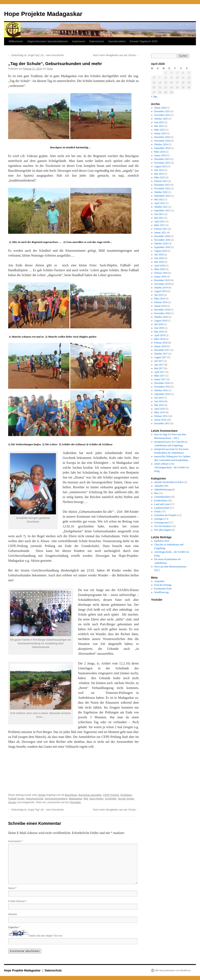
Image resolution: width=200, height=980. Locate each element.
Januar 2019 (160, 306)
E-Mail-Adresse (17, 901)
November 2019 (162, 284)
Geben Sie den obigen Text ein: (46, 936)
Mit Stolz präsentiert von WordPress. (173, 970)
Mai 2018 (159, 332)
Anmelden (159, 581)
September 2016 (162, 394)
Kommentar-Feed (163, 589)
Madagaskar (75, 799)
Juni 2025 (159, 122)
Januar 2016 (160, 420)
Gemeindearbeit (162, 497)
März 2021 (160, 225)
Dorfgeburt (126, 795)
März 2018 (160, 339)
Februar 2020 (161, 273)
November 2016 (162, 387)
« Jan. (154, 97)
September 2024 (162, 148)
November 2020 (162, 240)
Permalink (75, 802)
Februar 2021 (161, 229)
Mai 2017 (159, 368)
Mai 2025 (159, 126)
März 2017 (160, 376)
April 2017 (160, 372)
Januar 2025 (160, 133)
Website (13, 914)
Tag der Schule (126, 799)
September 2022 (162, 196)
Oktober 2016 (161, 390)
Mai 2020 (159, 262)
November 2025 (162, 115)
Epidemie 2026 (162, 541)
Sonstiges (159, 519)
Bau (156, 493)
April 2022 (160, 203)
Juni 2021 (159, 214)
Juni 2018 (159, 328)
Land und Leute (162, 504)
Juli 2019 (159, 295)
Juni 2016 (159, 401)
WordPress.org (161, 592)
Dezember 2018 (162, 310)
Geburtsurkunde (35, 799)
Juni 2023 (159, 170)
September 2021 (162, 210)
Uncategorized (161, 523)
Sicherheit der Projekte (166, 515)
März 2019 (160, 299)
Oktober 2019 (161, 288)
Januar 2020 (160, 277)
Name (12, 888)
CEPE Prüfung (111, 795)
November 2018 (162, 313)
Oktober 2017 (161, 354)
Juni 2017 (159, 365)
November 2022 (162, 188)
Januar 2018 (160, 346)
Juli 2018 (159, 324)
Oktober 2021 (161, 207)
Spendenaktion (117, 41)
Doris (50, 69)
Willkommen (16, 41)
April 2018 (160, 335)
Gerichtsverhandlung (56, 799)
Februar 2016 (161, 416)
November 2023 (162, 163)
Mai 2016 (159, 405)
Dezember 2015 (162, 423)
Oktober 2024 (161, 144)
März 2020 (160, 269)
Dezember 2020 (162, 236)
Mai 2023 (159, 174)
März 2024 (160, 152)
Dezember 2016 (162, 383)
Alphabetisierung (163, 489)
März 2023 (160, 177)
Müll (86, 799)
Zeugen (12, 802)
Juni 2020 (159, 258)
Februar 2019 (161, 302)
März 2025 (160, 130)
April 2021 (160, 221)
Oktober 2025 (161, 119)
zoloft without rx (163, 464)
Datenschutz (97, 41)
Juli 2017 (159, 361)
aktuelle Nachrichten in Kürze (169, 482)
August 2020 (161, 251)
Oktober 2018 (161, 317)
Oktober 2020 (161, 244)
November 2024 (162, 141)
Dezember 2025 (162, 111)
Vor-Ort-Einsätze (163, 526)
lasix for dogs (161, 434)
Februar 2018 (161, 343)
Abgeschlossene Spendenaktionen (48, 41)
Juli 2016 (159, 398)
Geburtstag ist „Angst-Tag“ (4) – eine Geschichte (36, 55)
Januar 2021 (160, 233)
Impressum (79, 41)
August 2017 (161, 357)
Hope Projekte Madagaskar (43, 14)
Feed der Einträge (163, 585)
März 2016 (160, 412)
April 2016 (160, 409)
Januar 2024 (160, 155)
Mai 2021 (159, 218)
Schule (42, 795)
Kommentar (15, 841)
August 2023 (161, 166)
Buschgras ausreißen (90, 795)
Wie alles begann (163, 530)
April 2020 (160, 266)
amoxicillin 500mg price (166, 456)
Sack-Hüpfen (96, 799)
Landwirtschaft (162, 508)
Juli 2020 (159, 255)
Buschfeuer (71, 795)
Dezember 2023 (162, 159)
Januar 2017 (160, 379)
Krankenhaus (161, 501)
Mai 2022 (159, 199)
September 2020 (162, 247)
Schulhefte (111, 799)
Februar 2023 (161, 181)
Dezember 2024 (162, 137)
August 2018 (161, 321)
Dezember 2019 (162, 280)
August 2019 (161, 291)
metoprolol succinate (164, 449)
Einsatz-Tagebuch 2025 (144, 41)
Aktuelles (159, 486)
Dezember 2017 (162, 350)
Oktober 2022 (161, 192)
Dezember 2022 (162, 185)
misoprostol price (163, 442)
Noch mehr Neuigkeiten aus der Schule (116, 55)
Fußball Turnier (16, 799)
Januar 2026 (160, 108)
